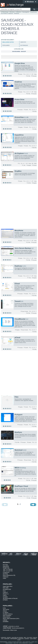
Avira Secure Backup (23, 248)
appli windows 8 (24, 643)
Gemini (5, 611)
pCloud (17, 338)
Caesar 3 (5, 592)
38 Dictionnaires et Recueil (10, 598)
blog (19, 640)
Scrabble (5, 597)
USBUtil (5, 620)
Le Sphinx (6, 613)
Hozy (4, 591)
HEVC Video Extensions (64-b (11, 619)
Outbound (6, 577)
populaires (6, 45)
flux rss (29, 638)
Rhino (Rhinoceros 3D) (9, 575)
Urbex (4, 578)
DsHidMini (6, 622)
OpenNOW (6, 566)
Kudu (4, 608)
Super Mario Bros (8, 586)
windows (5, 554)
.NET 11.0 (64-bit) (8, 569)
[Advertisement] (19, 207)
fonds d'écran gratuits (15, 642)
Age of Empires (7, 616)
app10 (31, 643)
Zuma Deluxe (6, 617)
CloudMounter (20, 319)
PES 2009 (6, 588)
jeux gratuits (26, 642)
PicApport (18, 415)
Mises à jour (14, 630)
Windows (12, 12)
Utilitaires (18, 12)
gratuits (23, 42)
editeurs (7, 639)
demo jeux (34, 642)
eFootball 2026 (7, 589)
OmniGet (5, 574)
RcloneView (19, 117)
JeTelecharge (5, 12)
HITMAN (5, 600)
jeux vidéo (33, 639)
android (19, 554)
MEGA (17, 468)
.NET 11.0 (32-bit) (8, 571)
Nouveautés (6, 630)
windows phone (34, 554)
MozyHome (19, 231)
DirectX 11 (6, 594)
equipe (9, 638)
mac (11, 554)
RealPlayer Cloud (21, 486)
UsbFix (5, 595)
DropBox (18, 171)
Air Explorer (19, 153)
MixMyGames (9, 643)
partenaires (14, 639)
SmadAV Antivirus (8, 614)
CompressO (6, 572)
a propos (3, 638)
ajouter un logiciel (17, 638)
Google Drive (20, 63)
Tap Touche (6, 610)
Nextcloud (18, 450)
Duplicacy (18, 266)
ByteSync (18, 432)
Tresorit (18, 301)
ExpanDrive (19, 135)
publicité (21, 639)
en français (24, 45)
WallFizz (16, 643)
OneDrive (18, 82)
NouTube (5, 565)
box (25, 638)
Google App (6, 568)
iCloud (17, 284)
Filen (16, 397)
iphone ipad (26, 554)
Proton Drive (19, 100)
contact (27, 639)
